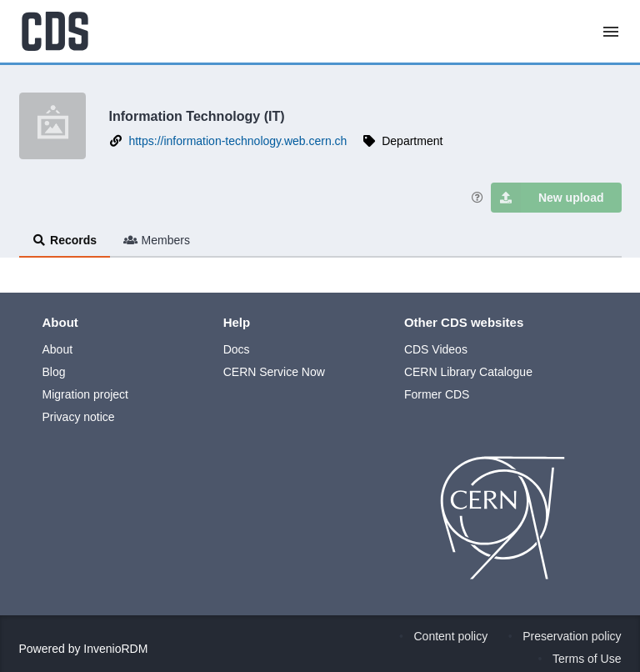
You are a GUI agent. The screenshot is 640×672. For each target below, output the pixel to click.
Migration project (86, 394)
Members (157, 240)
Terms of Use (587, 659)
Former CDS (437, 394)
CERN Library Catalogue (468, 372)
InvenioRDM (115, 649)
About (58, 349)
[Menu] (611, 32)
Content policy (451, 636)
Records (65, 240)
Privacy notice (79, 417)
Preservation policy (572, 636)
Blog (54, 372)
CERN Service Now (274, 372)
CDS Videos (436, 349)
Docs (237, 349)
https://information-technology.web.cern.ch (237, 141)
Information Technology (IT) (197, 116)
